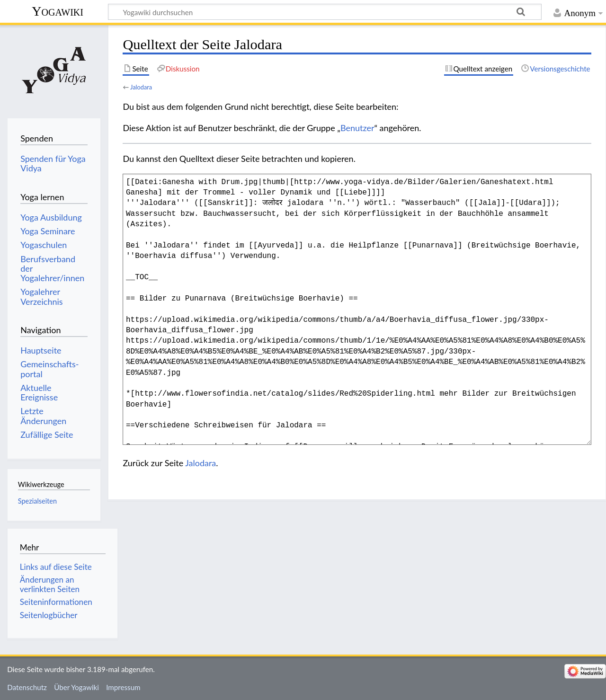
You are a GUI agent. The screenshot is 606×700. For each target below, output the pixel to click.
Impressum (123, 687)
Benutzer (357, 128)
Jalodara (141, 87)
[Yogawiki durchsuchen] (325, 12)
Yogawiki (58, 11)
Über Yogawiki (76, 687)
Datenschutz (27, 687)
